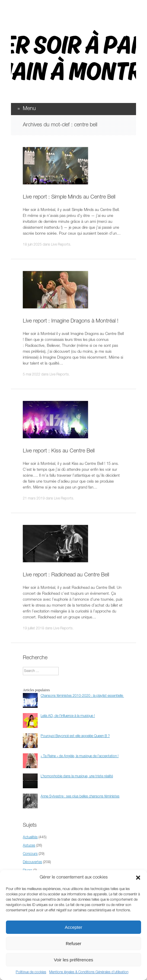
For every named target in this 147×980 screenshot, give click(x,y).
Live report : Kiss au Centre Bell (59, 451)
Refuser (74, 943)
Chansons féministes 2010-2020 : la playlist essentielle (82, 696)
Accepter (73, 927)
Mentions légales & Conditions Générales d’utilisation (89, 972)
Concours (30, 854)
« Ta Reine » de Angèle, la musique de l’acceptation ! (80, 756)
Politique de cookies (31, 972)
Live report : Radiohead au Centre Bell (66, 575)
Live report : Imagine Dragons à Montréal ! (71, 321)
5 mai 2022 (32, 375)
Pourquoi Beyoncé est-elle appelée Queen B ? (75, 736)
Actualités (30, 837)
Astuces (29, 846)
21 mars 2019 (34, 499)
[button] (138, 878)
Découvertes (32, 862)
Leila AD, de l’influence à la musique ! (68, 716)
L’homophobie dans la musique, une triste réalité (77, 776)
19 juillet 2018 (33, 628)
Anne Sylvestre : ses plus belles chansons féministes (80, 797)
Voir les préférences (74, 960)
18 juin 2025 (32, 245)
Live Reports (61, 245)
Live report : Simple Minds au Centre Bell (69, 197)
